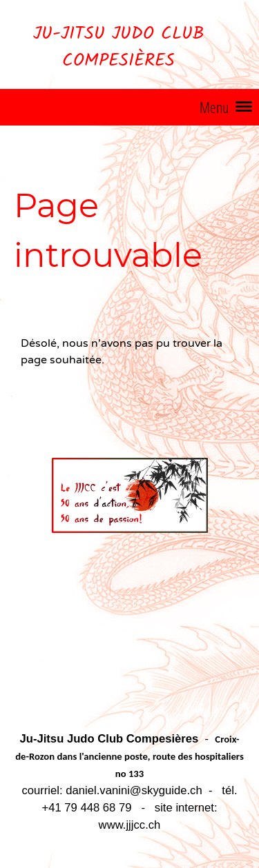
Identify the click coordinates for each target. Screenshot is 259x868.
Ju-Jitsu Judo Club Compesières (119, 48)
